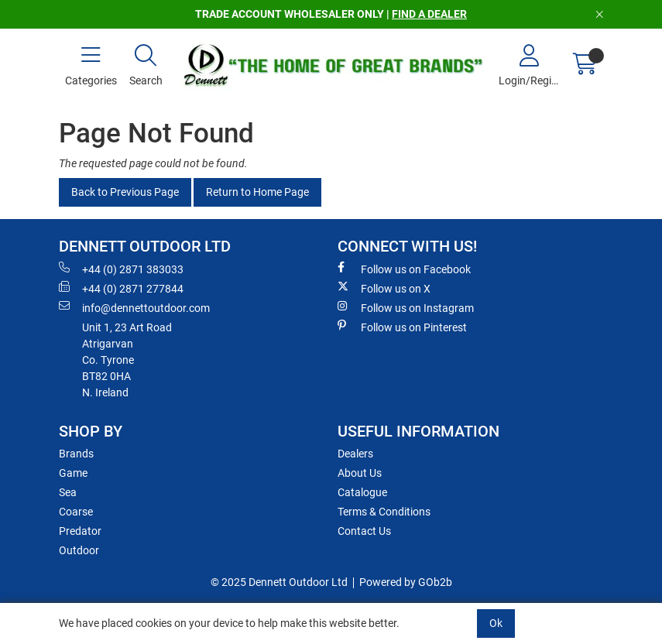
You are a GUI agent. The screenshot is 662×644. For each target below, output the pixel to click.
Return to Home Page (257, 192)
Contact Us (364, 531)
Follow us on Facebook (404, 269)
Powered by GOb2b (406, 582)
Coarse (76, 512)
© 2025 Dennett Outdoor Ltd (279, 582)
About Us (360, 473)
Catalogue (362, 492)
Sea (68, 492)
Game (73, 473)
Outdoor (79, 550)
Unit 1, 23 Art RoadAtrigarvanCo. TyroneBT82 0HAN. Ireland (127, 360)
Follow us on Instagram (406, 307)
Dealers (355, 454)
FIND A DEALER (429, 14)
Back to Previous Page (125, 192)
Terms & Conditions (384, 512)
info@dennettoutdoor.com (134, 307)
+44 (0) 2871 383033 (121, 269)
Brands (76, 454)
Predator (80, 531)
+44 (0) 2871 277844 (121, 288)
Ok (496, 623)
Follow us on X (384, 288)
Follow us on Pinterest (402, 327)
